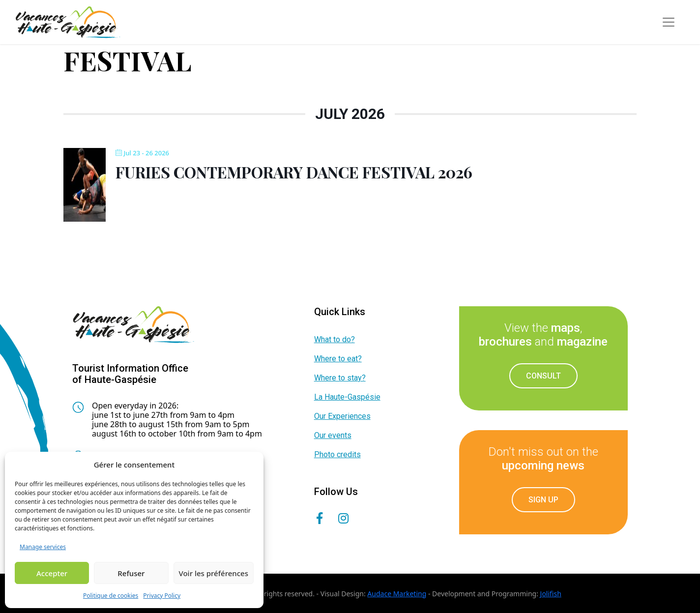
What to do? (335, 339)
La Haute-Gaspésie (347, 397)
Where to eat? (338, 359)
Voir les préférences (214, 573)
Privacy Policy (162, 596)
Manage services (43, 547)
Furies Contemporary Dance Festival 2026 (294, 172)
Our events (333, 435)
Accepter (52, 573)
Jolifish (551, 594)
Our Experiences (342, 416)
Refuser (131, 573)
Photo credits (337, 454)
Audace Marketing (397, 594)
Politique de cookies (111, 596)
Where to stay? (340, 378)
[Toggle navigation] (669, 22)
